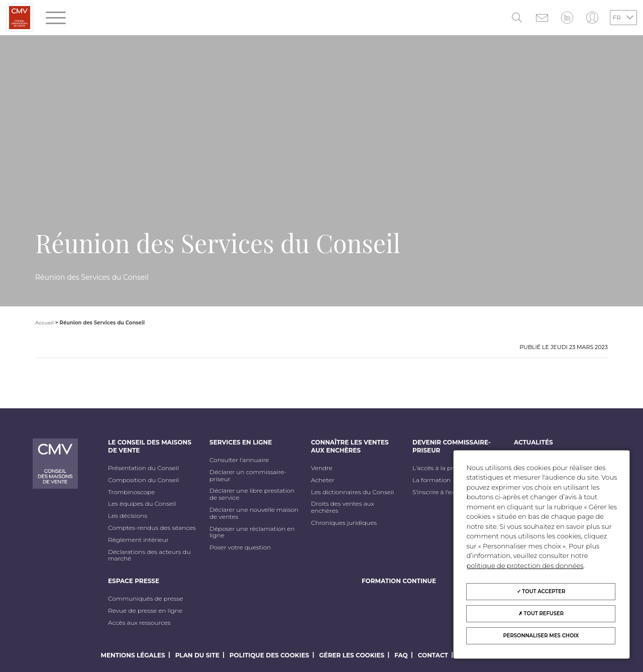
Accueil (44, 323)
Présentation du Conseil (143, 468)
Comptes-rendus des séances (152, 528)
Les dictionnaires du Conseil (352, 492)
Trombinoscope (131, 492)
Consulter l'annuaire (239, 460)
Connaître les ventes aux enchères (350, 446)
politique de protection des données (525, 566)
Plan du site (197, 655)
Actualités (533, 442)
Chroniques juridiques (344, 523)
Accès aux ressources (139, 623)
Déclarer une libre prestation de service (252, 494)
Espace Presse (134, 581)
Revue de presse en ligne (145, 611)
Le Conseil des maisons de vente (150, 446)
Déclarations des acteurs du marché (149, 555)
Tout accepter (541, 591)
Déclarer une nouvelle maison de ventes (254, 513)
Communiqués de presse (145, 599)
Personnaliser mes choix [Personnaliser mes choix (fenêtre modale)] (541, 636)
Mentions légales (133, 655)
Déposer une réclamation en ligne (252, 532)
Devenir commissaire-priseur (452, 446)
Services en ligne (241, 442)
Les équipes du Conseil (142, 504)
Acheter (323, 480)
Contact (433, 655)
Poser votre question (240, 547)
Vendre (322, 468)
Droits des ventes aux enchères (343, 507)
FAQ (401, 655)
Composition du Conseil (143, 480)
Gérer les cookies (352, 655)
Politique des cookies (270, 655)
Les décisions (128, 516)
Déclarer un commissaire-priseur (248, 476)
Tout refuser (541, 613)
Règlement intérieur (138, 540)
